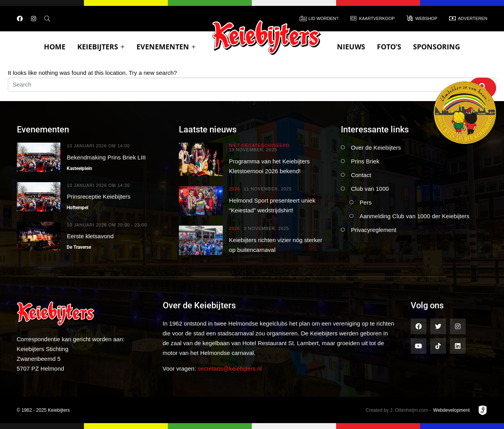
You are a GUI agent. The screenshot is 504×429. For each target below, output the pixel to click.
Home (55, 47)
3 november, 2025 (266, 229)
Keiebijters (101, 47)
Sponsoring (437, 47)
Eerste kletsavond (90, 236)
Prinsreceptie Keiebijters (98, 196)
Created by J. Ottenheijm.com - (398, 410)
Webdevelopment (451, 410)
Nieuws (351, 47)
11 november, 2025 (267, 189)
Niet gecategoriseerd (259, 146)
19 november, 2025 (253, 150)
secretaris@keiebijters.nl (230, 368)
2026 (235, 189)
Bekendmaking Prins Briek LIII (106, 157)
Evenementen (166, 47)
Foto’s (389, 47)
